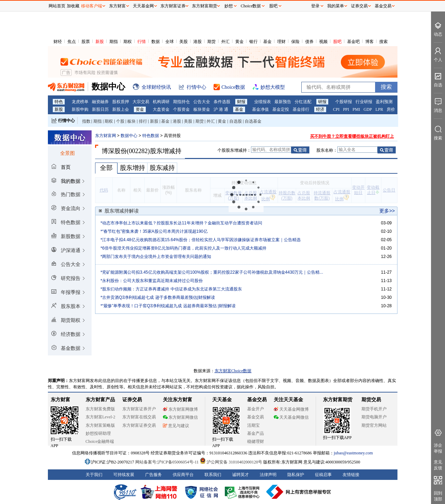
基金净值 (260, 109)
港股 (198, 42)
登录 (315, 6)
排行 (143, 121)
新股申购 (80, 109)
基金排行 (301, 109)
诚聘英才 (241, 475)
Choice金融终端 (100, 441)
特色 (59, 102)
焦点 (72, 42)
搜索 (383, 42)
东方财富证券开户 (139, 409)
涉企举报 (438, 448)
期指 (114, 42)
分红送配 (303, 102)
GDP (368, 109)
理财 (281, 42)
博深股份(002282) (126, 151)
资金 (140, 109)
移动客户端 (92, 6)
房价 (391, 109)
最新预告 (283, 102)
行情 (142, 42)
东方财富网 (106, 136)
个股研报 (344, 102)
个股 (120, 121)
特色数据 (151, 136)
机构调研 (161, 102)
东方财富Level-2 (101, 417)
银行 (253, 42)
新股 (100, 42)
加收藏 (73, 6)
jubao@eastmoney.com (353, 453)
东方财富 (60, 400)
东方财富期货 (338, 400)
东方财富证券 (173, 6)
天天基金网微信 (291, 417)
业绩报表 (263, 102)
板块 (131, 121)
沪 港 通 (221, 109)
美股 (184, 42)
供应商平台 (183, 475)
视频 (323, 42)
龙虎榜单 (80, 102)
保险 (295, 42)
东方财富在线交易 (139, 417)
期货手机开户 (374, 409)
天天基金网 (143, 6)
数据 (156, 42)
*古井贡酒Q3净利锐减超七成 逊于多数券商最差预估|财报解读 (158, 297)
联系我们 (213, 475)
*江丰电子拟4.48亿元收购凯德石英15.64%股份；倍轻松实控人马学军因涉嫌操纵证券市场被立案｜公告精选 (201, 240)
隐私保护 (296, 475)
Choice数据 (251, 6)
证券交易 (359, 6)
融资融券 (100, 102)
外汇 (225, 42)
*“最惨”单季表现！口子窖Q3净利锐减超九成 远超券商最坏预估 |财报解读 (168, 306)
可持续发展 (124, 475)
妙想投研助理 (98, 433)
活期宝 (253, 425)
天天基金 (222, 400)
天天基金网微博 (291, 409)
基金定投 (281, 109)
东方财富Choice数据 (233, 371)
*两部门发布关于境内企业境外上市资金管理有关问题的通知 (156, 257)
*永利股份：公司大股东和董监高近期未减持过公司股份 (152, 281)
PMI (356, 109)
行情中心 (66, 121)
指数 (86, 121)
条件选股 (222, 102)
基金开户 (256, 409)
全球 (170, 42)
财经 (58, 42)
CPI (336, 109)
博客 (369, 42)
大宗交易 (141, 102)
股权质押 (121, 102)
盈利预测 (384, 102)
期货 (211, 42)
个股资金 (181, 109)
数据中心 (129, 136)
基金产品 (256, 433)
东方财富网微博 (180, 409)
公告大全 (202, 102)
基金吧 (353, 42)
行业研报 (364, 102)
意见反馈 (438, 465)
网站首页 (57, 6)
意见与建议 (176, 426)
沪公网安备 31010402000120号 (231, 462)
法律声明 (268, 475)
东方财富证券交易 (139, 425)
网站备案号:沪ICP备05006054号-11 (168, 462)
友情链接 (351, 475)
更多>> (387, 211)
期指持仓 (181, 102)
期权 (128, 42)
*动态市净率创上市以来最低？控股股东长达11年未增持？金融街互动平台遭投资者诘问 (181, 223)
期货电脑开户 (374, 417)
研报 (322, 102)
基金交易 (256, 417)
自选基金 (253, 121)
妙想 (229, 6)
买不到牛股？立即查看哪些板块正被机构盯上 (352, 136)
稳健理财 (256, 441)
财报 (241, 102)
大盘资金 (161, 109)
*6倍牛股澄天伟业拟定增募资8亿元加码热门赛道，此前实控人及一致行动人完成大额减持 (184, 248)
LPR (379, 109)
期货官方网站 (374, 425)
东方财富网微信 (180, 417)
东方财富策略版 (100, 425)
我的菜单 (336, 6)
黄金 (239, 42)
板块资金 (202, 109)
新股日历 (100, 109)
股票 (86, 42)
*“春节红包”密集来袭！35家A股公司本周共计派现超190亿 (154, 231)
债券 (309, 42)
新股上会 (121, 109)
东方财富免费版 (100, 409)
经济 (320, 109)
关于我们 (94, 475)
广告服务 (153, 475)
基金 (267, 42)
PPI (346, 109)
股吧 (337, 42)
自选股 (236, 121)
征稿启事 (323, 475)
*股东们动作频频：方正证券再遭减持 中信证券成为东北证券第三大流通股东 (171, 289)
